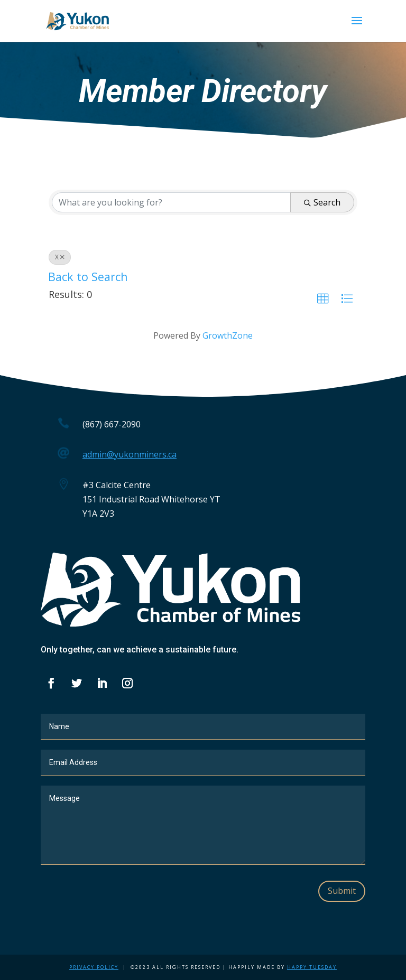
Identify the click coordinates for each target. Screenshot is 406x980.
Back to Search (88, 277)
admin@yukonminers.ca (130, 454)
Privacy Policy (94, 967)
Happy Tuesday (312, 967)
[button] (323, 299)
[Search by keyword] (171, 202)
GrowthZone (228, 335)
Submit (342, 891)
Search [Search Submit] (322, 202)
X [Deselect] (60, 257)
